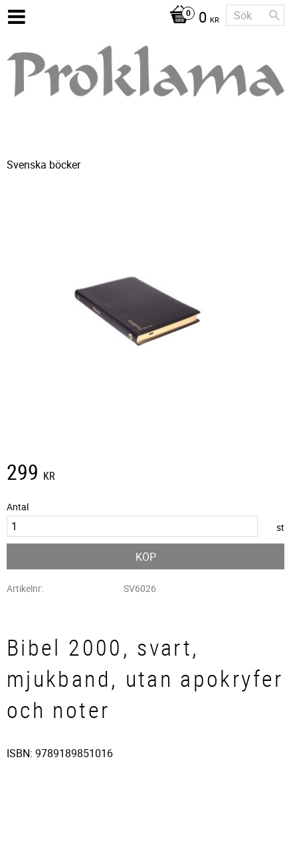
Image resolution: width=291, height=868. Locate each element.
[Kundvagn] (191, 19)
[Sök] (274, 15)
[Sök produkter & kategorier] (255, 15)
